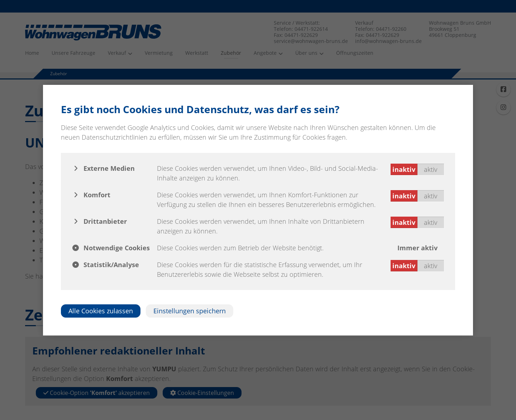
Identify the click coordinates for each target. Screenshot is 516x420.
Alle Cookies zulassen (101, 311)
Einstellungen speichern (190, 311)
